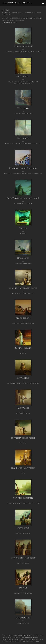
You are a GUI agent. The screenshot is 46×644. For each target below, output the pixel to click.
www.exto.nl (26, 635)
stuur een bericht (10, 23)
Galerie (5, 10)
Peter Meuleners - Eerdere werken (18, 3)
